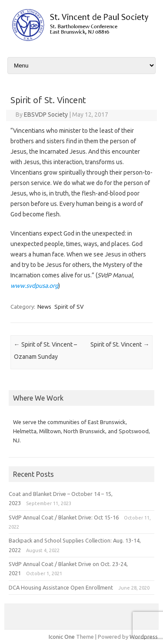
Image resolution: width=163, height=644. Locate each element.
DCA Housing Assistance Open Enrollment (61, 587)
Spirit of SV (69, 307)
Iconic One (62, 637)
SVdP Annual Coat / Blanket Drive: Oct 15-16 (64, 517)
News (44, 307)
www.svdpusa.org (34, 286)
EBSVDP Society (46, 115)
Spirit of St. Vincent (120, 344)
